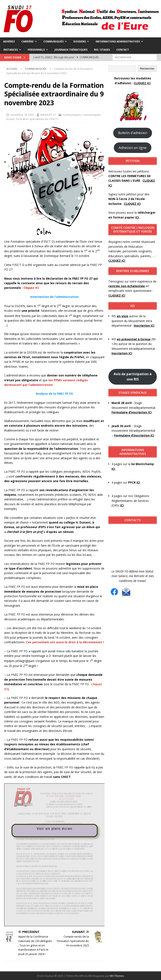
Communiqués (53, 41)
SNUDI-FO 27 (48, 115)
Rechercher (147, 69)
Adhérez (9, 41)
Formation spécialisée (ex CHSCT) (37, 119)
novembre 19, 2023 (22, 115)
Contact (123, 50)
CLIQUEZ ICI (142, 83)
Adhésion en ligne (133, 148)
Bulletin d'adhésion (133, 133)
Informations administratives (118, 41)
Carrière (27, 41)
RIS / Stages (102, 50)
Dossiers (80, 41)
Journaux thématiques (71, 50)
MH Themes (117, 976)
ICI (122, 505)
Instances (11, 50)
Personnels (36, 50)
